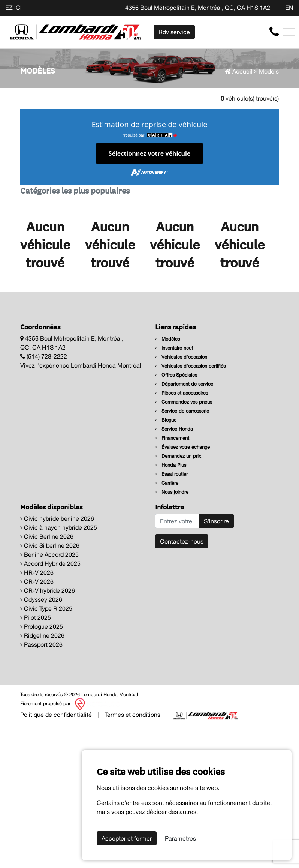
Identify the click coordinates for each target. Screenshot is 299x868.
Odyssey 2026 (41, 599)
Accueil (239, 71)
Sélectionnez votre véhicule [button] (150, 153)
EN (289, 8)
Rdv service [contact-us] (174, 32)
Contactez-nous (182, 541)
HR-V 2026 (37, 572)
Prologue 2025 (42, 626)
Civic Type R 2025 (46, 608)
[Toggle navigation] (289, 32)
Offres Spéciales (176, 375)
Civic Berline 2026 (47, 536)
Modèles (167, 339)
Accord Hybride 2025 (50, 563)
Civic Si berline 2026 (50, 545)
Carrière (167, 483)
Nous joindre (172, 492)
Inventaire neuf (174, 348)
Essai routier (171, 474)
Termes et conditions (132, 715)
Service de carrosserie (182, 411)
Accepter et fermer (127, 838)
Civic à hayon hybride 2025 (59, 527)
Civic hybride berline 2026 (57, 518)
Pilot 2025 (36, 617)
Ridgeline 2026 (42, 635)
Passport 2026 (41, 644)
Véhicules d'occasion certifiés (190, 366)
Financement (172, 438)
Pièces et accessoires (182, 393)
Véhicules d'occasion (181, 357)
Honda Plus (171, 465)
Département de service (184, 384)
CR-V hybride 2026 (48, 590)
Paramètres (180, 838)
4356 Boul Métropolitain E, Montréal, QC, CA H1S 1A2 (198, 8)
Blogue (166, 420)
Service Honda (174, 429)
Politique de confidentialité (56, 715)
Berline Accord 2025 (49, 554)
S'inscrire (216, 521)
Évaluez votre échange (182, 447)
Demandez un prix (178, 456)
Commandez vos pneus (184, 402)
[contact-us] (274, 32)
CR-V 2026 (37, 581)
